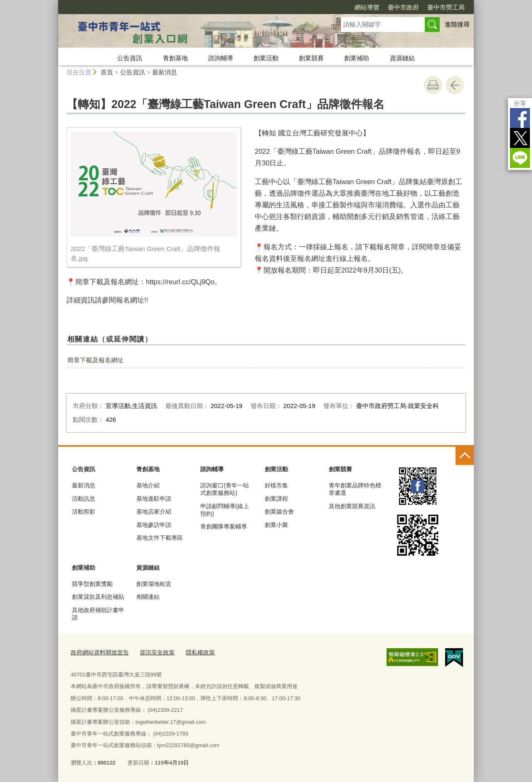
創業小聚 (276, 525)
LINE (520, 158)
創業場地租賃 (154, 584)
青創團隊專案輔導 (224, 526)
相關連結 (148, 597)
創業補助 (357, 58)
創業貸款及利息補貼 (98, 597)
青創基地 (175, 58)
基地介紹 (148, 485)
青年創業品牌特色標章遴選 (355, 489)
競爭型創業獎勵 (92, 584)
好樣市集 (276, 485)
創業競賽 (311, 58)
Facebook (520, 118)
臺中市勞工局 (446, 7)
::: (55, 4)
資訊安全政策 (152, 652)
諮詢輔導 (221, 58)
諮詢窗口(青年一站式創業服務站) (225, 489)
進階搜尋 (457, 24)
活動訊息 (84, 499)
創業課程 (276, 499)
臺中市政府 (403, 7)
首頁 (107, 72)
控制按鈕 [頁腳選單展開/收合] (465, 456)
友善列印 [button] (433, 85)
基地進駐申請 (154, 499)
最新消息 (165, 72)
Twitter (520, 138)
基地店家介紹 (154, 511)
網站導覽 (367, 7)
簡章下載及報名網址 (95, 360)
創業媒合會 (279, 511)
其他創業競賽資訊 (352, 506)
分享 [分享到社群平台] (520, 103)
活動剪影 (84, 511)
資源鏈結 (402, 58)
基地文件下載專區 (160, 538)
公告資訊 (130, 58)
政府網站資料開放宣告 (98, 652)
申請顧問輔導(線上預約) (225, 510)
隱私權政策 (193, 652)
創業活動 (266, 58)
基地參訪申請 (154, 525)
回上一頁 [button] (455, 85)
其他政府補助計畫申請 (98, 614)
